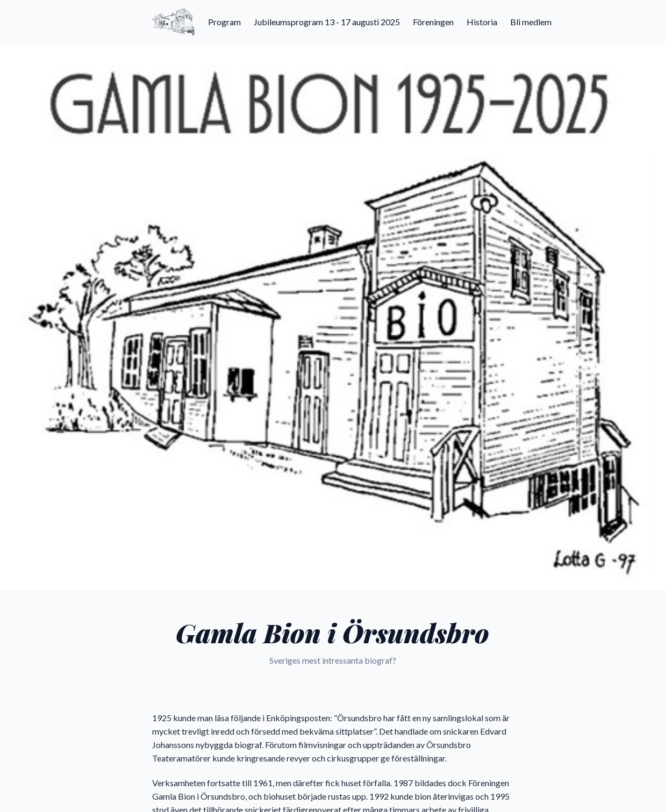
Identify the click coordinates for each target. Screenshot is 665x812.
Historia (482, 22)
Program (224, 22)
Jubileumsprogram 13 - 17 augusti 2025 (327, 22)
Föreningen (433, 22)
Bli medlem (531, 22)
